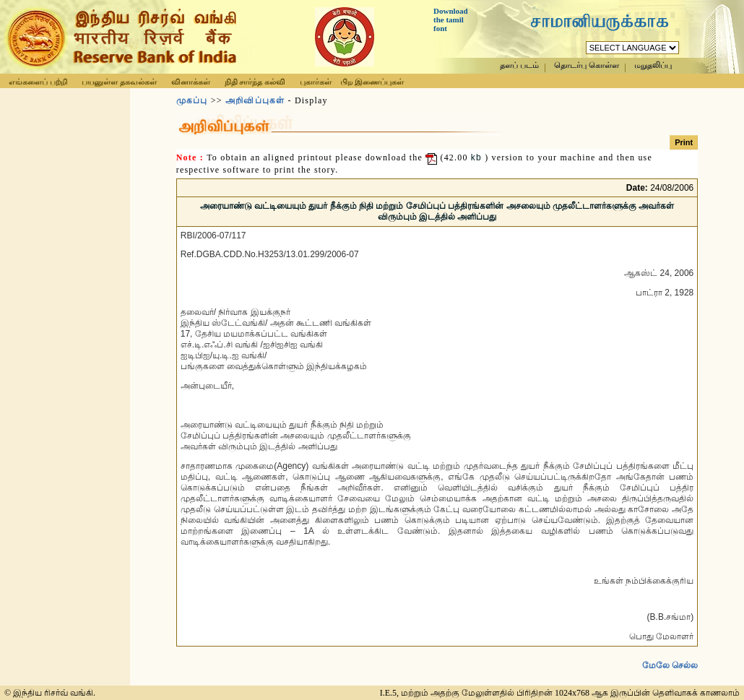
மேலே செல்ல (670, 654)
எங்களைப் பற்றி (38, 82)
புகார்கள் (316, 82)
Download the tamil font (451, 20)
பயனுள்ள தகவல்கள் (119, 82)
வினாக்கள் (191, 82)
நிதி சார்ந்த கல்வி (255, 82)
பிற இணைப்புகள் (372, 82)
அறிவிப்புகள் (255, 100)
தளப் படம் (519, 65)
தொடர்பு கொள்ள (587, 65)
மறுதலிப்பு (653, 65)
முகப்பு (192, 100)
